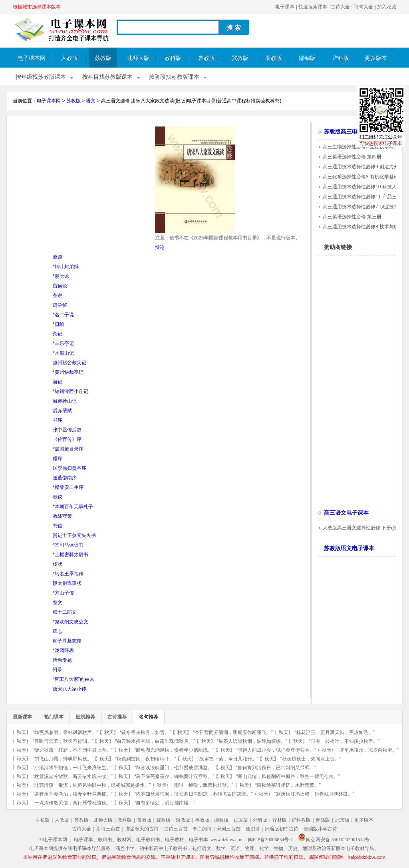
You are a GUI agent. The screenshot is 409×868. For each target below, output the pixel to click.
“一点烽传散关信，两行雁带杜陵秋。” (73, 803)
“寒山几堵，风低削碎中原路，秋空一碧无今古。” (288, 776)
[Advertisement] (80, 182)
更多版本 (376, 58)
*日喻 (59, 324)
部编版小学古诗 (320, 829)
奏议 (58, 497)
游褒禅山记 (65, 401)
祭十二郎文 (65, 612)
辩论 (160, 247)
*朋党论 (61, 276)
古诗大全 (340, 7)
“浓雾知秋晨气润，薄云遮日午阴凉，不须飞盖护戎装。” (193, 794)
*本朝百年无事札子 (73, 507)
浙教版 (274, 58)
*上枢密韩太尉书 (70, 555)
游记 (58, 382)
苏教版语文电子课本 (349, 548)
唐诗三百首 (108, 829)
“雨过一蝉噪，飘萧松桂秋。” (203, 785)
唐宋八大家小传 (69, 689)
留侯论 (60, 286)
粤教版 (202, 820)
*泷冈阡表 (63, 651)
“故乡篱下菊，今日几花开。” (228, 759)
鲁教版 (206, 58)
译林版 (280, 820)
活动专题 (62, 660)
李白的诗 (202, 829)
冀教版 (240, 58)
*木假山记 (63, 353)
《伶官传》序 (67, 439)
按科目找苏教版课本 (107, 77)
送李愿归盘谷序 (69, 468)
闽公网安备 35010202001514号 (334, 840)
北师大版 (138, 58)
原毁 (58, 257)
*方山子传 (63, 593)
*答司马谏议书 (68, 545)
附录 (58, 670)
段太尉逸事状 (67, 583)
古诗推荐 (117, 717)
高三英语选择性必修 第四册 (352, 157)
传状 (58, 564)
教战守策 (62, 516)
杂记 (58, 334)
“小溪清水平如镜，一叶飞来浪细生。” (73, 768)
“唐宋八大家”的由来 (73, 679)
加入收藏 (387, 7)
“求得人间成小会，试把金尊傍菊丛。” (276, 750)
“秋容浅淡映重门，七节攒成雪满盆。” (174, 768)
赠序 (58, 459)
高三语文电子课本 (346, 513)
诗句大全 (363, 7)
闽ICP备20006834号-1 (271, 840)
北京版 (342, 820)
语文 (91, 101)
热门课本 (54, 717)
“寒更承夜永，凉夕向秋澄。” (368, 750)
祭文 (58, 603)
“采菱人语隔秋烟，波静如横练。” (252, 741)
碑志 (58, 631)
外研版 (260, 820)
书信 (58, 526)
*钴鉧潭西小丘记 (70, 391)
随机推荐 (85, 717)
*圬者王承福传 (68, 574)
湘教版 (221, 820)
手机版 (43, 820)
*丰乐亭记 (63, 343)
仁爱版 (241, 820)
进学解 (60, 305)
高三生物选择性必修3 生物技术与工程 (363, 147)
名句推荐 (149, 717)
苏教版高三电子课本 (349, 132)
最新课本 (22, 717)
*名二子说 (63, 315)
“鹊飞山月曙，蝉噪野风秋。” (63, 759)
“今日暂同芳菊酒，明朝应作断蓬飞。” (233, 732)
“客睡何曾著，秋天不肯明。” (63, 741)
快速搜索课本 (313, 7)
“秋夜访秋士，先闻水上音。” (311, 759)
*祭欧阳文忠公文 (70, 622)
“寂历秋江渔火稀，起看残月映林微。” (314, 794)
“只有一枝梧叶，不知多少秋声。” (344, 741)
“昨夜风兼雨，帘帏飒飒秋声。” (66, 732)
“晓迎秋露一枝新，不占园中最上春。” (73, 750)
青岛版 (323, 820)
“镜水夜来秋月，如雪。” (145, 732)
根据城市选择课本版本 (37, 7)
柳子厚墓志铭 (67, 641)
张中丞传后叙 (67, 430)
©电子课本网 (53, 840)
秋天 (22, 732)
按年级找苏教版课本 (41, 77)
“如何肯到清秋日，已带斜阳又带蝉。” (276, 768)
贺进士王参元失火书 (74, 535)
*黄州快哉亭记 (68, 372)
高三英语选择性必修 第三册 (352, 217)
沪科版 (341, 58)
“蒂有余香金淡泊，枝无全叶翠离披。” (73, 794)
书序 (58, 420)
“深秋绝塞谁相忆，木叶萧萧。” (288, 785)
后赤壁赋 (62, 411)
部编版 (307, 58)
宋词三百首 (228, 829)
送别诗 (253, 829)
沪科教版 (301, 820)
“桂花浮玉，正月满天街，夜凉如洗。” (335, 732)
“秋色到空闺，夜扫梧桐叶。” (145, 759)
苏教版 (103, 58)
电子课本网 (32, 58)
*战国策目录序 (68, 449)
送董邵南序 (65, 478)
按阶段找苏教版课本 (174, 77)
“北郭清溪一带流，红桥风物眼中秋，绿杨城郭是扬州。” (92, 785)
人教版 (69, 58)
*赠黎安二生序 (68, 487)
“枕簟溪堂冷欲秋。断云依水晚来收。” (73, 776)
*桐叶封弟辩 (66, 267)
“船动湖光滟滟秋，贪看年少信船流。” (174, 750)
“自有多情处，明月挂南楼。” (165, 803)
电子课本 (285, 7)
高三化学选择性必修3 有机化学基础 (361, 177)
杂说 (58, 295)
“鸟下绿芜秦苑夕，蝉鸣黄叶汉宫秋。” (174, 776)
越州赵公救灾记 (69, 363)
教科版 (173, 58)
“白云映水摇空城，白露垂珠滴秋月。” (155, 741)
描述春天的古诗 (142, 829)
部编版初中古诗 (282, 829)
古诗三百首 (176, 829)
